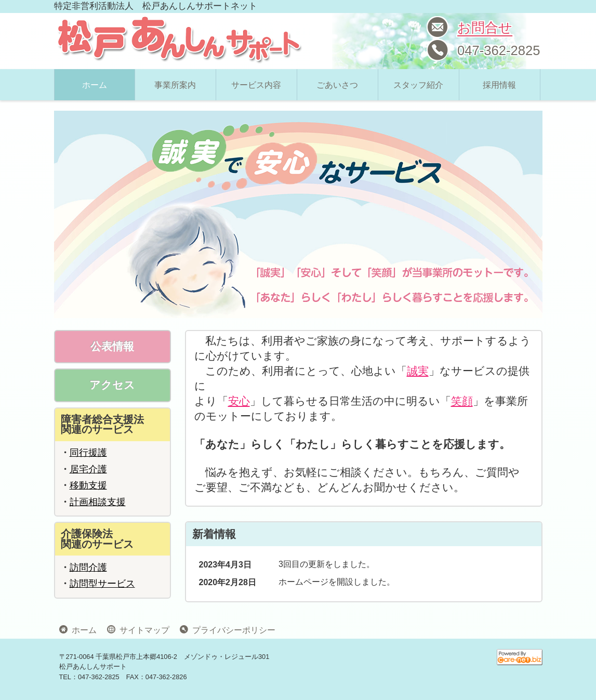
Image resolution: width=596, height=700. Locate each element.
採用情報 (499, 85)
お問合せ (485, 28)
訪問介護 (88, 567)
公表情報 (112, 346)
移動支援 (88, 485)
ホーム (95, 85)
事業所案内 (175, 85)
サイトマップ (142, 629)
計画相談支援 (98, 502)
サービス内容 (256, 85)
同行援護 (88, 453)
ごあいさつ (337, 85)
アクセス (112, 385)
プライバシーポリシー (232, 629)
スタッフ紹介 (418, 85)
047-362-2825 (499, 50)
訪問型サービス (102, 584)
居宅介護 (88, 469)
